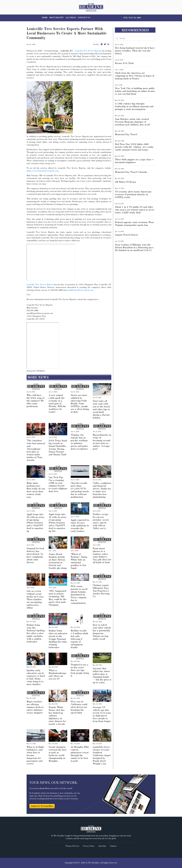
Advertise (102, 846)
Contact (113, 846)
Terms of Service (72, 846)
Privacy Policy (89, 846)
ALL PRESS (71, 18)
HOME (45, 18)
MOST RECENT (57, 18)
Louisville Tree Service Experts (88, 51)
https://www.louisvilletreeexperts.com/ (43, 171)
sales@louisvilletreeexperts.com (80, 290)
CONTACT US (84, 18)
